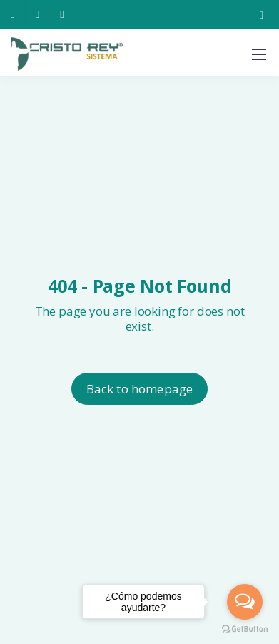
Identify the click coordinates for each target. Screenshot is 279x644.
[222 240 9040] (16, 14)
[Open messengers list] (245, 602)
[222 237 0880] (41, 14)
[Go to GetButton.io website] (245, 629)
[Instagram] (262, 14)
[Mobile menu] (259, 54)
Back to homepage (140, 389)
